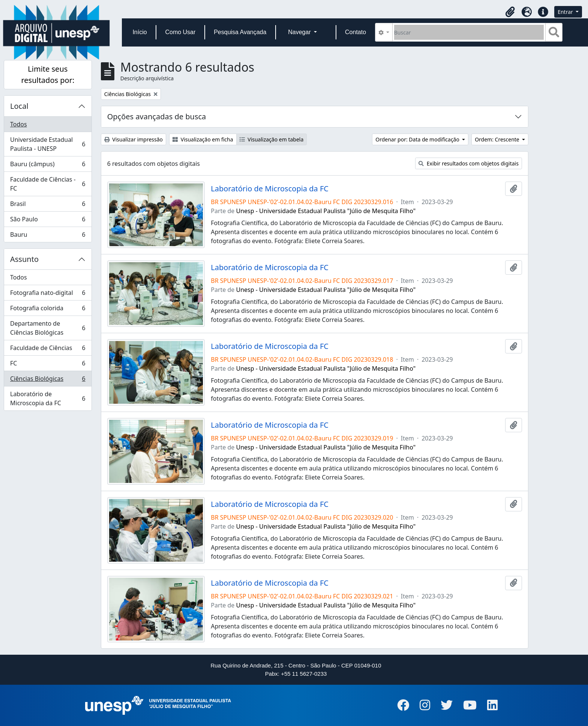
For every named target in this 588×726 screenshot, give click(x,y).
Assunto (24, 259)
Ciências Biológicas (48, 380)
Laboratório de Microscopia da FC (48, 398)
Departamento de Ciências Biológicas (48, 328)
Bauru (48, 236)
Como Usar (180, 32)
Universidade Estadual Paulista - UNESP (48, 144)
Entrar (566, 12)
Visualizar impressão (133, 139)
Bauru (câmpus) (48, 166)
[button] (510, 12)
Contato (355, 32)
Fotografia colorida (48, 310)
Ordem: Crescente (498, 139)
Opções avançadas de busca (157, 116)
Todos (19, 124)
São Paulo (48, 221)
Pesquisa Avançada (240, 32)
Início (139, 32)
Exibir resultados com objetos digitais (469, 163)
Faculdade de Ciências (48, 349)
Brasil (48, 205)
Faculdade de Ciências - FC (48, 184)
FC (48, 365)
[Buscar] (469, 32)
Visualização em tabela (272, 139)
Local (19, 106)
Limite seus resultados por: (48, 74)
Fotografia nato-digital (48, 294)
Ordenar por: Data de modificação (418, 139)
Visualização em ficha (203, 139)
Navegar (300, 32)
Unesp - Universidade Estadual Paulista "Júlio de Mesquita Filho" (326, 211)
